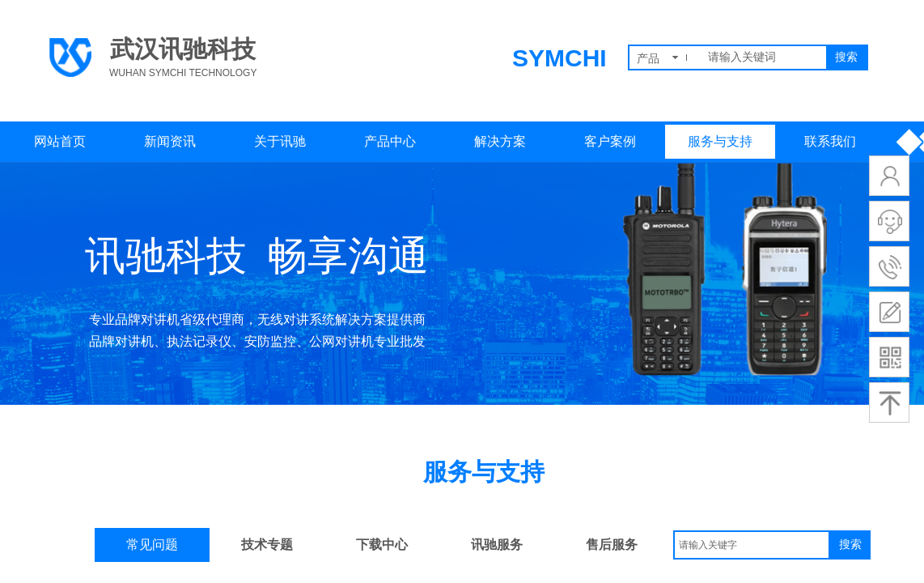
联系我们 (830, 141)
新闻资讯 (170, 141)
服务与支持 (720, 141)
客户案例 (610, 141)
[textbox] (764, 57)
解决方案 (500, 141)
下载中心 (382, 545)
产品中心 (390, 141)
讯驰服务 (497, 545)
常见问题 (152, 545)
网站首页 (60, 141)
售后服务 (612, 545)
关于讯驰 (280, 141)
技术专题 (267, 545)
